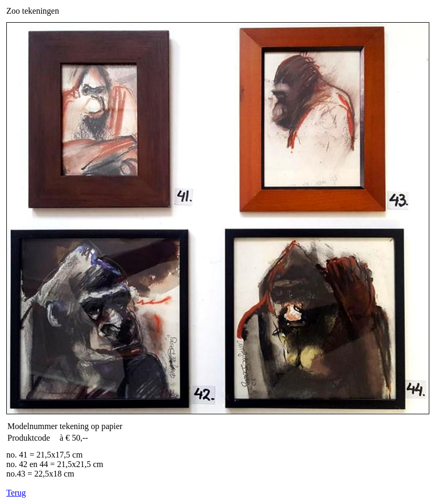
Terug (16, 493)
